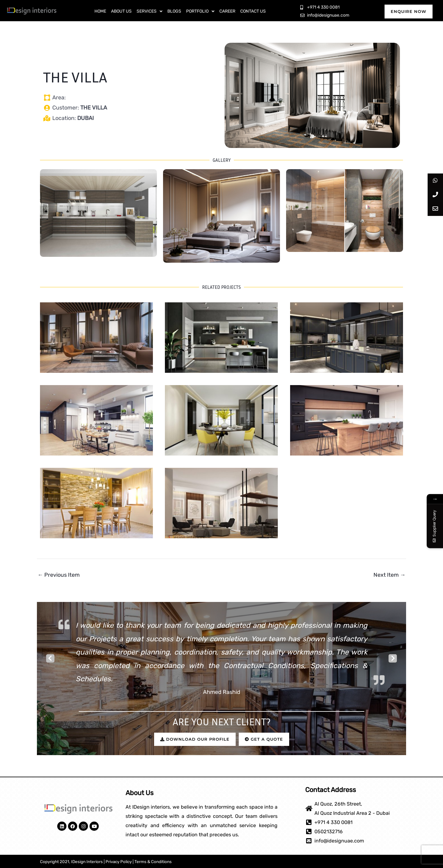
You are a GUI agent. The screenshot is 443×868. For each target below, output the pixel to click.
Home (100, 11)
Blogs (174, 11)
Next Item (389, 575)
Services (150, 11)
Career (227, 11)
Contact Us (253, 11)
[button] (150, 11)
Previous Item (59, 575)
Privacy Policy (119, 862)
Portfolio (200, 11)
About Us (121, 11)
